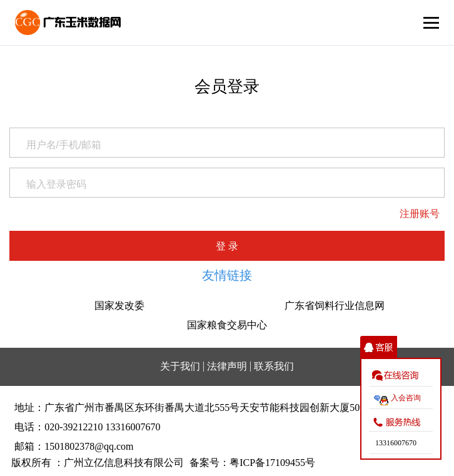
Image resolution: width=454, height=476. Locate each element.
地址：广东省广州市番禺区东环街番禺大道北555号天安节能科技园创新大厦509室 (194, 408)
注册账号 (420, 214)
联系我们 (274, 366)
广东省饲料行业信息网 (335, 306)
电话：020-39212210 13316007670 (87, 427)
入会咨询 (406, 398)
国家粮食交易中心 (227, 325)
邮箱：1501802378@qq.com (74, 446)
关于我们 (180, 366)
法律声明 (227, 366)
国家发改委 (119, 306)
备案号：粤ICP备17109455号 (252, 463)
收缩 (379, 347)
